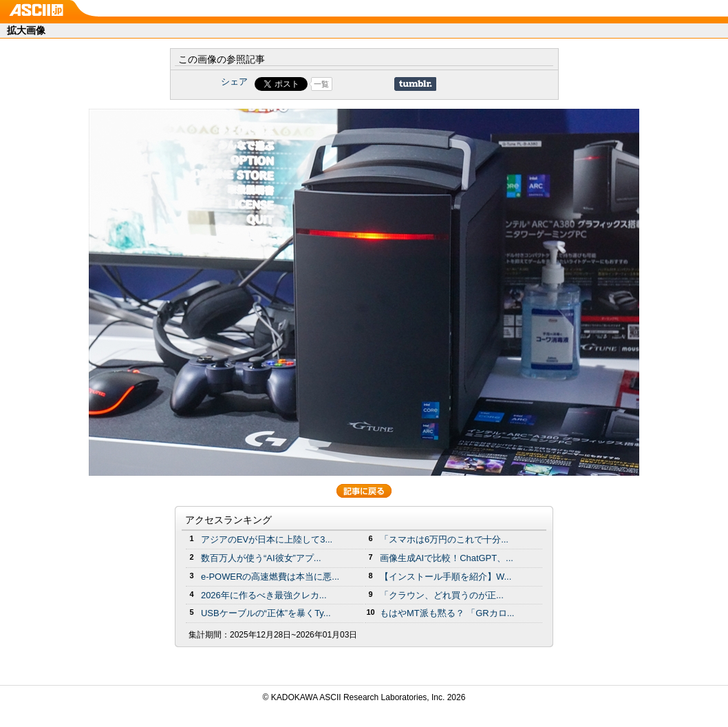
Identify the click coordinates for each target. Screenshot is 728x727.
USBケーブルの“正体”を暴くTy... (266, 613)
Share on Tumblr (415, 84)
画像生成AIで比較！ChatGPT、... (447, 558)
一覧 (321, 84)
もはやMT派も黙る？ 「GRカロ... (447, 613)
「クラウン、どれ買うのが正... (442, 595)
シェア (234, 82)
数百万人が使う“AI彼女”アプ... (261, 558)
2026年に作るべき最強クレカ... (264, 595)
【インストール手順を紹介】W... (446, 577)
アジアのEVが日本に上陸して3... (267, 539)
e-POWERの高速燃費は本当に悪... (270, 577)
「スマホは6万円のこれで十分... (444, 539)
